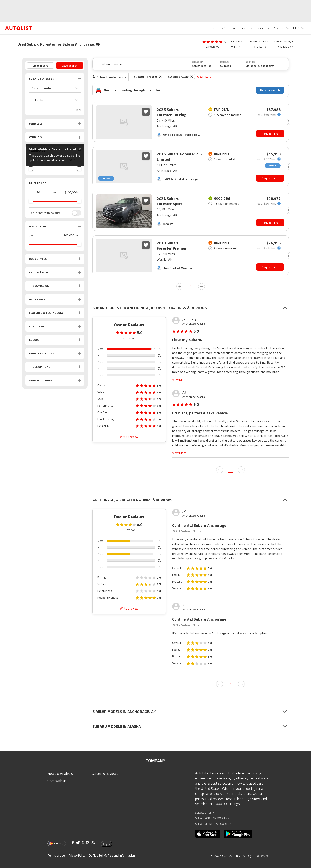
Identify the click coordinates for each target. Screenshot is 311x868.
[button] (55, 88)
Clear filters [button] (40, 65)
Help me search (270, 90)
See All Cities (204, 813)
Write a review (129, 437)
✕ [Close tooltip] (80, 149)
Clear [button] (78, 110)
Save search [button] (69, 65)
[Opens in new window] (208, 834)
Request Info (270, 134)
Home (211, 28)
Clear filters (204, 77)
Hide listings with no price (45, 213)
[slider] (31, 169)
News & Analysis (60, 774)
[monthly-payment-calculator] (269, 114)
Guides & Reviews (105, 774)
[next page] (202, 286)
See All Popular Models (212, 818)
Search (223, 28)
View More (179, 380)
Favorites (263, 28)
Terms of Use (56, 856)
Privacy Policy (77, 856)
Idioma (56, 843)
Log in (107, 844)
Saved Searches (242, 28)
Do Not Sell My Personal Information (112, 856)
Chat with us (57, 781)
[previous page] (180, 286)
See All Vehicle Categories (213, 824)
